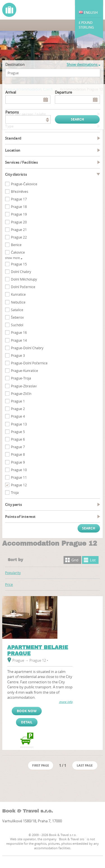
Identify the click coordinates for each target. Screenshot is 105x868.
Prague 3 (18, 355)
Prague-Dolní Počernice (29, 363)
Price (9, 584)
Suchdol (17, 325)
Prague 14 (19, 340)
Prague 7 (18, 447)
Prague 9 (18, 462)
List (93, 560)
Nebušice (18, 302)
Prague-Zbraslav (24, 386)
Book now (27, 711)
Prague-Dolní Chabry (27, 348)
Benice (16, 245)
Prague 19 (19, 214)
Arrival (11, 92)
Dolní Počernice (23, 287)
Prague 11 (19, 477)
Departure (63, 92)
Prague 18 (19, 207)
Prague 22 (19, 237)
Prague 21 (19, 230)
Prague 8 (18, 454)
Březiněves (20, 191)
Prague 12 (19, 485)
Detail (27, 722)
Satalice (17, 310)
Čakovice (18, 252)
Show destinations (83, 64)
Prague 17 (19, 199)
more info (66, 702)
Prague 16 (19, 332)
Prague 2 (18, 409)
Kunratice (18, 294)
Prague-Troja (21, 378)
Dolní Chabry (21, 272)
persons (12, 112)
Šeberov (17, 317)
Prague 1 (18, 401)
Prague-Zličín (21, 394)
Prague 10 (19, 470)
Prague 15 (19, 264)
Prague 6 (18, 439)
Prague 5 (18, 432)
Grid (75, 560)
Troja (15, 492)
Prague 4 (18, 416)
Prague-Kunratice (25, 371)
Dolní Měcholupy (24, 279)
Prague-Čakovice (24, 184)
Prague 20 (19, 222)
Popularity (13, 573)
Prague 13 (19, 424)
